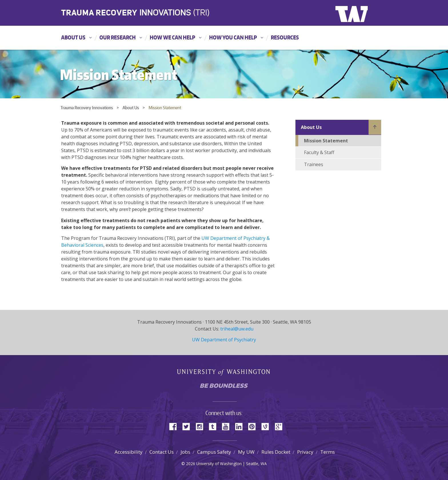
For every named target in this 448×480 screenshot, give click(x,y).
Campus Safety (214, 452)
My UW (246, 452)
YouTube (228, 426)
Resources (285, 37)
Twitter (188, 426)
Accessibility (129, 452)
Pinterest (254, 426)
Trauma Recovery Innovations (87, 108)
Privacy (305, 452)
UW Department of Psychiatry (224, 340)
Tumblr (215, 426)
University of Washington (359, 13)
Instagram (201, 426)
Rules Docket (276, 452)
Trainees (314, 164)
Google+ (280, 426)
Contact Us (162, 452)
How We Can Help (172, 37)
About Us (73, 37)
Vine (267, 426)
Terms (328, 452)
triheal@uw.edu (237, 329)
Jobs (185, 452)
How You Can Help (233, 37)
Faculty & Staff (319, 152)
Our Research (118, 37)
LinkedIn (241, 426)
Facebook (175, 426)
